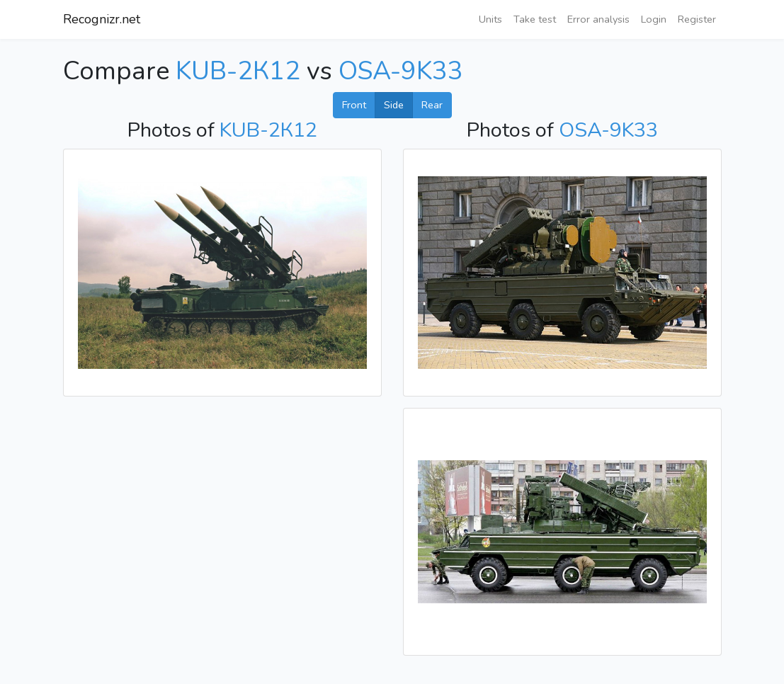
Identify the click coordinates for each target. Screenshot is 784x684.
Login (654, 19)
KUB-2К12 (238, 71)
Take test (535, 19)
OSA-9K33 (401, 71)
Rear (432, 105)
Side (394, 105)
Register (697, 19)
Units (490, 19)
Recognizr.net (102, 19)
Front (354, 105)
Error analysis (598, 19)
